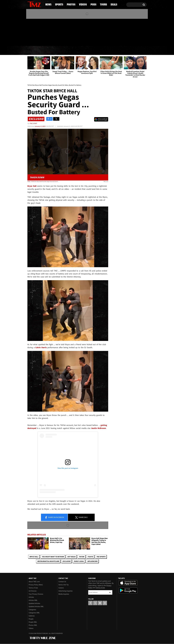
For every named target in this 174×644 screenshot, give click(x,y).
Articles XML (33, 600)
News (33, 51)
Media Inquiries (64, 594)
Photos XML (33, 625)
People (31, 619)
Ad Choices (33, 591)
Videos (88, 51)
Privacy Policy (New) (36, 585)
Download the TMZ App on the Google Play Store (128, 590)
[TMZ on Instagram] (41, 32)
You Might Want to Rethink (53, 557)
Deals (137, 51)
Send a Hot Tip (64, 585)
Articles (31, 597)
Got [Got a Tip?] (34, 41)
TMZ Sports (101, 557)
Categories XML (34, 613)
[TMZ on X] (33, 32)
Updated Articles (34, 603)
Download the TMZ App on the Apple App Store (128, 583)
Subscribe (110, 592)
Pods (104, 51)
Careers (61, 588)
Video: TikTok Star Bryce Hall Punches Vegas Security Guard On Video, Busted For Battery (44, 181)
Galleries (32, 616)
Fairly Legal (79, 561)
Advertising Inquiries (66, 591)
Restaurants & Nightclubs (48, 561)
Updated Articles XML (36, 607)
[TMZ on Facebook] (29, 32)
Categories (32, 610)
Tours (120, 51)
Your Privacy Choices (36, 594)
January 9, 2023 (40, 126)
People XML (33, 622)
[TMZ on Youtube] (36, 32)
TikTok (82, 557)
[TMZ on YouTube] (100, 603)
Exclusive (66, 561)
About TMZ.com (34, 582)
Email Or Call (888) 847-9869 (53, 42)
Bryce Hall (34, 557)
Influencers (92, 561)
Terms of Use (33, 588)
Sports (50, 51)
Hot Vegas (71, 557)
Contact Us (62, 582)
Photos (69, 51)
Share (54, 517)
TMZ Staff (33, 123)
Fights (90, 557)
